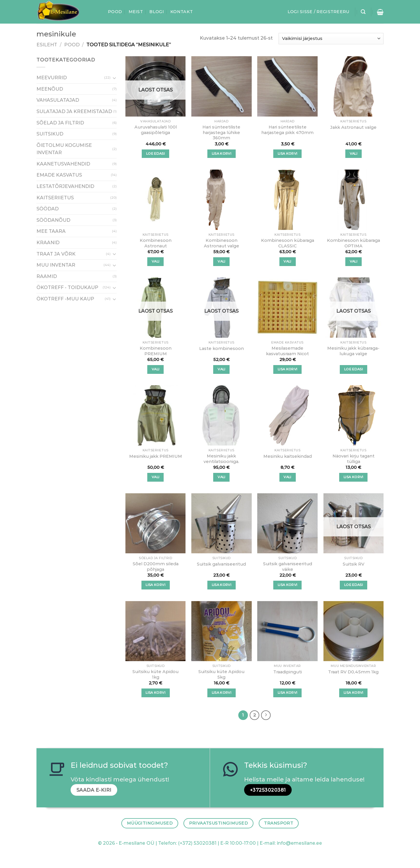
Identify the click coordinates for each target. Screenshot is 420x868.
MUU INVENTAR (56, 265)
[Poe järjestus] (331, 39)
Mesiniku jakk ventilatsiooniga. (221, 459)
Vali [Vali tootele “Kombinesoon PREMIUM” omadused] (155, 369)
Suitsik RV (353, 564)
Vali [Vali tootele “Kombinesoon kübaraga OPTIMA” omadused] (353, 261)
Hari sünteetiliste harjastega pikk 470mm (287, 130)
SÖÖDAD (48, 209)
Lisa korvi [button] (222, 154)
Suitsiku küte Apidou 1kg (155, 674)
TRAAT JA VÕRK (56, 254)
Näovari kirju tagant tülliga (353, 459)
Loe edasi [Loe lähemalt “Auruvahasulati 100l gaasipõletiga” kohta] (155, 154)
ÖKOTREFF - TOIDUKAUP (67, 288)
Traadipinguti (288, 672)
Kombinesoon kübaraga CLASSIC (288, 243)
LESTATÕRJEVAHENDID (65, 186)
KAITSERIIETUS (55, 198)
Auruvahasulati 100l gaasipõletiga (156, 130)
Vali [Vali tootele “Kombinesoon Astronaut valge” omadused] (221, 261)
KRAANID (48, 243)
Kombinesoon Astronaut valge (222, 243)
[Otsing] (363, 12)
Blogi (156, 12)
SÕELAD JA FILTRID (60, 123)
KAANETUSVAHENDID (63, 164)
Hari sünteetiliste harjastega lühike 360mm (221, 132)
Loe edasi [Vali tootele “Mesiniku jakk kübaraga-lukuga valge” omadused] (353, 369)
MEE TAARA (51, 231)
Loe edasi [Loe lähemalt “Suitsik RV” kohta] (353, 585)
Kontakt (182, 12)
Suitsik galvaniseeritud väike (288, 567)
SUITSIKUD (50, 134)
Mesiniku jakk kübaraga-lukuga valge (353, 351)
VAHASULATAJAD (58, 100)
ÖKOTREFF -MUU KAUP (65, 299)
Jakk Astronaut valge (353, 127)
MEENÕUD (50, 89)
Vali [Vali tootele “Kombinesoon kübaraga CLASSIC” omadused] (287, 261)
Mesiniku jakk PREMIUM (156, 456)
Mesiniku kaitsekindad (288, 456)
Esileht (47, 45)
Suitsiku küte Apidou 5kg (221, 674)
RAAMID (47, 276)
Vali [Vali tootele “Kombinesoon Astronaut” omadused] (155, 261)
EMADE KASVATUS (59, 175)
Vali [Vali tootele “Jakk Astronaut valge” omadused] (353, 154)
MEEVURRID (52, 78)
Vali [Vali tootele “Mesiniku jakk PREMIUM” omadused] (155, 477)
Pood (115, 12)
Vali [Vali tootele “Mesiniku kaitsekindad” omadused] (287, 477)
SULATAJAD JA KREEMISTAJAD (74, 111)
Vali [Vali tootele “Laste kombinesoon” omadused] (221, 369)
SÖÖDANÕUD (53, 220)
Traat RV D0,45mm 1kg (353, 672)
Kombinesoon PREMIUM (156, 351)
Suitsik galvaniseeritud (221, 564)
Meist (136, 12)
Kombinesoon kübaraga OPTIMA (353, 243)
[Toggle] (114, 78)
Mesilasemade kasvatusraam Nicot (287, 351)
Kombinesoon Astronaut (156, 243)
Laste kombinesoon (222, 348)
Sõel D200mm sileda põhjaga (156, 567)
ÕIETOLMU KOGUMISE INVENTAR (64, 149)
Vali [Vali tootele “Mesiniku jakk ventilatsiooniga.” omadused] (221, 477)
